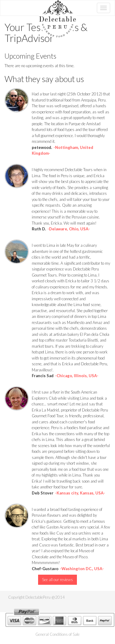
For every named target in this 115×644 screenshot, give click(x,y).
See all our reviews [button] (57, 580)
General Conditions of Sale (57, 634)
